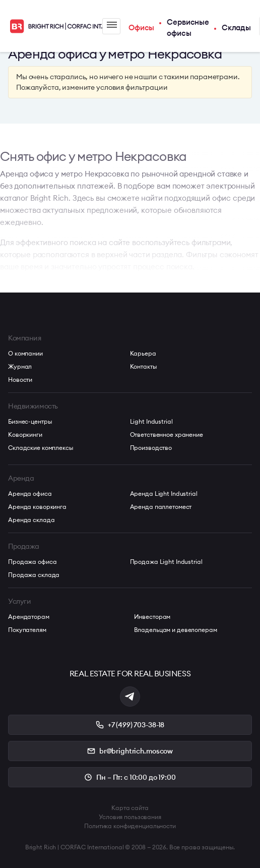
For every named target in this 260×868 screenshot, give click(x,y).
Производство (151, 448)
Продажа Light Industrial (166, 562)
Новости (20, 380)
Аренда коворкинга (37, 507)
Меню (112, 25)
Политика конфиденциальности (130, 826)
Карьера (143, 353)
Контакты (144, 366)
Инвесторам (152, 617)
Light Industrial (151, 421)
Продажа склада (34, 575)
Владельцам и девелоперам (176, 630)
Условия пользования (130, 817)
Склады (236, 27)
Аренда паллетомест (161, 507)
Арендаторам (29, 617)
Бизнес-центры (30, 421)
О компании (25, 353)
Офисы (141, 27)
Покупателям (27, 630)
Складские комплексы (41, 448)
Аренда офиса (30, 494)
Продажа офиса (32, 562)
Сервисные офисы (188, 28)
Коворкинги (25, 435)
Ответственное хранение (167, 435)
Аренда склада (31, 520)
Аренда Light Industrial (164, 494)
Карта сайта (130, 808)
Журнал (20, 366)
